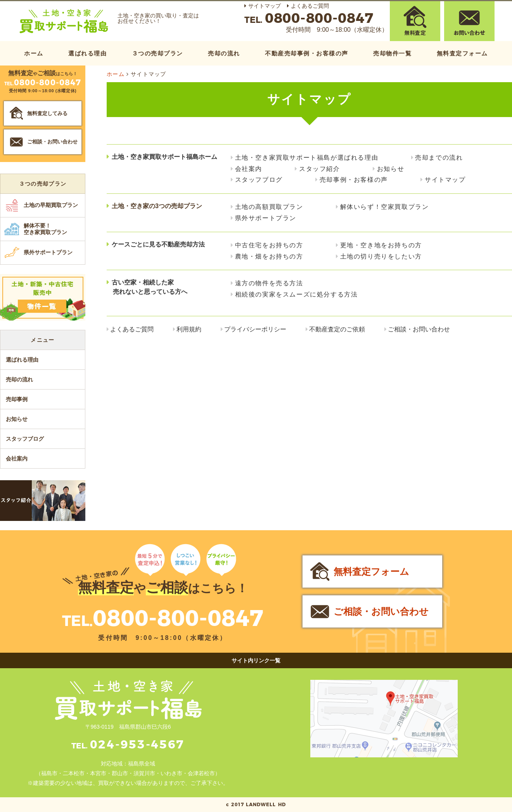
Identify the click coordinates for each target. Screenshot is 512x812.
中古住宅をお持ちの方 (269, 245)
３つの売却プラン (157, 53)
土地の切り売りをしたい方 (381, 256)
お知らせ (391, 169)
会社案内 (249, 169)
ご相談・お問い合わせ (419, 329)
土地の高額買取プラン (269, 207)
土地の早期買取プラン (51, 205)
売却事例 (17, 399)
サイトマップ (265, 6)
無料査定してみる (47, 113)
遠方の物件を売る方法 (269, 283)
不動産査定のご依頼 (337, 329)
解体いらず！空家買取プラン (385, 207)
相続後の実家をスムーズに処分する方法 (297, 294)
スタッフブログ (259, 180)
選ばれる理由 (87, 53)
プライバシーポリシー (255, 329)
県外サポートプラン (266, 218)
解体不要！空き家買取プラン (45, 229)
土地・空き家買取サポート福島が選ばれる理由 (307, 158)
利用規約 (189, 329)
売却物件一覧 (392, 53)
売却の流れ (224, 53)
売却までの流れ (439, 158)
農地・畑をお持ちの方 (269, 256)
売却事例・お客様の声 (354, 180)
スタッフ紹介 (320, 169)
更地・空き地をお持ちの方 (381, 245)
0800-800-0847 (178, 618)
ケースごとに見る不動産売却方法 (158, 244)
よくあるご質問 (310, 6)
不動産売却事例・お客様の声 (307, 53)
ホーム (34, 53)
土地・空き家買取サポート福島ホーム (164, 157)
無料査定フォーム (462, 53)
